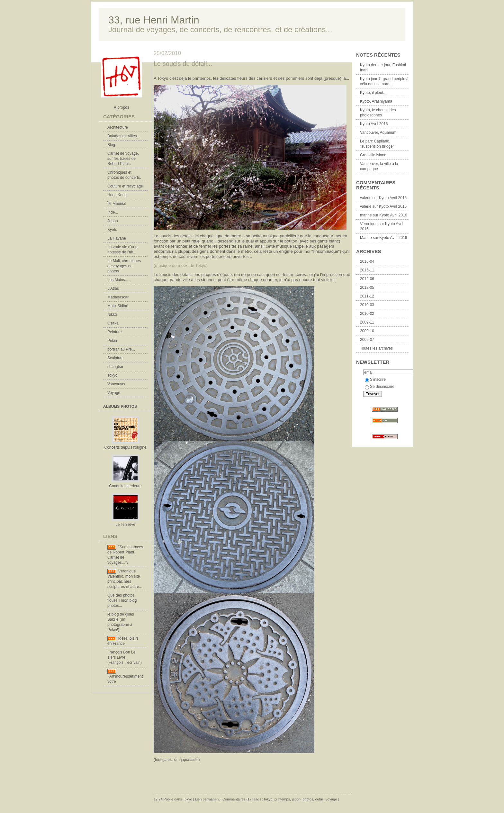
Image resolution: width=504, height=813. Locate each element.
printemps (282, 799)
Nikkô (112, 315)
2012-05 (367, 288)
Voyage (114, 393)
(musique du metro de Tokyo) (181, 265)
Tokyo (112, 375)
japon (296, 799)
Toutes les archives (376, 348)
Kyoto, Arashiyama (376, 101)
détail (319, 799)
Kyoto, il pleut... (373, 93)
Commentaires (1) (237, 799)
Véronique (369, 224)
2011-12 (367, 296)
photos (308, 799)
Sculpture (116, 358)
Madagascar (118, 297)
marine (366, 215)
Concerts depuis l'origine (125, 447)
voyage (331, 799)
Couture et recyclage (125, 186)
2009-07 (367, 340)
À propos (122, 107)
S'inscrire (375, 379)
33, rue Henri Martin (154, 20)
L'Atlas (113, 288)
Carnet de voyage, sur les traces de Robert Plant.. (123, 159)
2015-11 (367, 270)
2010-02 (367, 314)
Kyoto (112, 230)
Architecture (118, 127)
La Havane (117, 238)
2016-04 (367, 261)
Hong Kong (117, 195)
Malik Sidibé (118, 306)
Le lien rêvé (125, 525)
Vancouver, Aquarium (378, 132)
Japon (113, 221)
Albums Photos (120, 406)
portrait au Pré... (121, 349)
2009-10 (367, 331)
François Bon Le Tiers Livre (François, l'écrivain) (125, 657)
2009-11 (367, 322)
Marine (366, 238)
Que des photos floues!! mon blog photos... (122, 600)
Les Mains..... (119, 280)
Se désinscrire (380, 387)
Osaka (113, 323)
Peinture (115, 332)
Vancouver (116, 384)
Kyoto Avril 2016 (374, 124)
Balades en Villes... (124, 136)
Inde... (113, 212)
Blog (111, 145)
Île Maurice (117, 204)
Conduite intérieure (125, 486)
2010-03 (367, 305)
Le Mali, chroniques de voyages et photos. (124, 266)
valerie (366, 198)
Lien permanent (207, 799)
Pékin (112, 341)
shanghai (115, 367)
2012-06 (367, 279)
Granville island (373, 155)
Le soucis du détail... (183, 64)
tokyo (268, 799)
